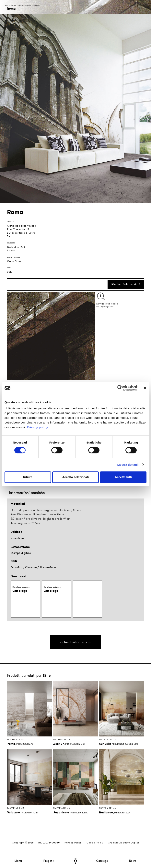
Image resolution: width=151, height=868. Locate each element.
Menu (18, 861)
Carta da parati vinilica (22, 226)
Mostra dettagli (128, 465)
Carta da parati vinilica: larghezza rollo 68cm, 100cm (46, 510)
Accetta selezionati (75, 477)
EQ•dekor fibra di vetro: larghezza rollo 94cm (41, 519)
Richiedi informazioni (126, 284)
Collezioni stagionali (16, 5)
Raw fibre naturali (18, 229)
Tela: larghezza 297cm (25, 523)
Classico (31, 568)
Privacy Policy (73, 843)
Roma (38, 5)
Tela (10, 236)
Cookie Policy (95, 843)
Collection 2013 (30, 5)
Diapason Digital (129, 843)
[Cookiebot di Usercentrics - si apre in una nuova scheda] (120, 388)
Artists (11, 251)
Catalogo (102, 861)
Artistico (16, 568)
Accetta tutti (123, 477)
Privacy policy (37, 427)
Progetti (49, 861)
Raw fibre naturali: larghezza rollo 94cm (37, 514)
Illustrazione (48, 568)
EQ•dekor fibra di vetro (21, 233)
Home (7, 5)
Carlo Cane (14, 261)
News (133, 861)
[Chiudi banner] (145, 388)
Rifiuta (28, 477)
